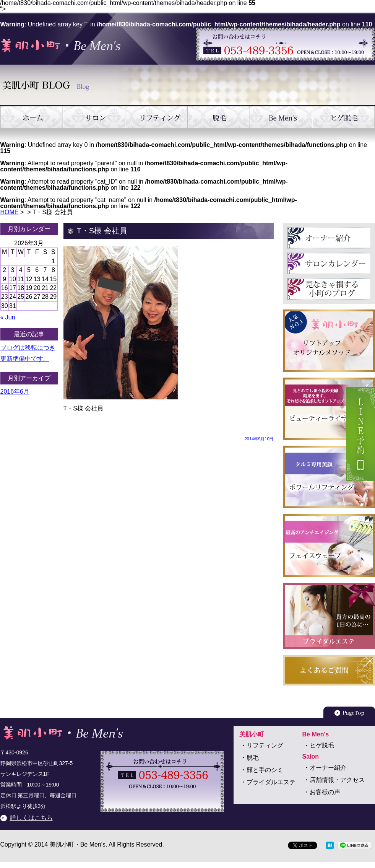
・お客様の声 (322, 792)
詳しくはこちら (31, 818)
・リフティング (262, 745)
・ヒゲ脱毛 (319, 745)
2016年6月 (15, 392)
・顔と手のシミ (262, 770)
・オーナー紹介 (325, 768)
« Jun (8, 317)
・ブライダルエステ (268, 782)
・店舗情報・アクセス (334, 780)
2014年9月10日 (259, 439)
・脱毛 (250, 758)
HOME (10, 212)
